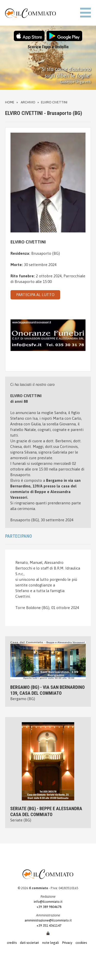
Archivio (28, 102)
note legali (51, 943)
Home (10, 102)
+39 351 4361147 (48, 925)
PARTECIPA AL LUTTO (35, 295)
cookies (81, 943)
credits (12, 943)
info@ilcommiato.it (48, 902)
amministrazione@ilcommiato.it (48, 920)
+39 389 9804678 (48, 907)
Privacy (67, 943)
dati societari (29, 943)
